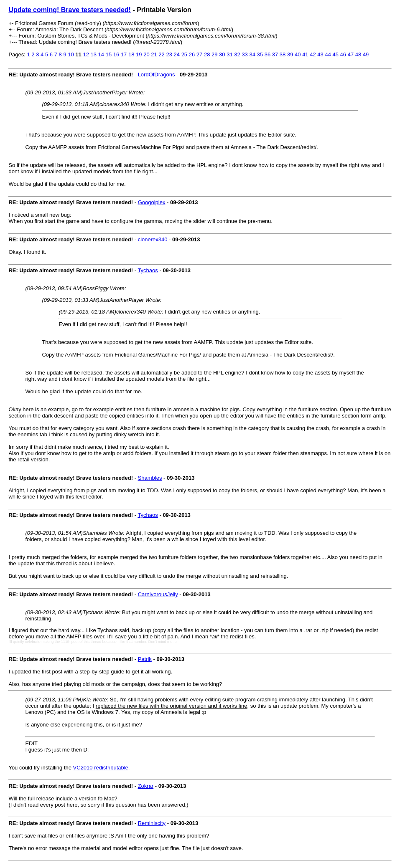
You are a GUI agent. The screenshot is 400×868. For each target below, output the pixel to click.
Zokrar (146, 786)
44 (328, 54)
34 (252, 54)
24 (177, 54)
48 (358, 54)
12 (86, 54)
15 (109, 54)
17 (124, 54)
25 (184, 54)
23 (169, 54)
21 (154, 54)
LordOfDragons (157, 75)
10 (71, 54)
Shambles (150, 478)
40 (298, 54)
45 (336, 54)
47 (351, 54)
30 (222, 54)
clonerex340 (153, 239)
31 (229, 54)
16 (116, 54)
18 (131, 54)
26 (192, 54)
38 (283, 54)
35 (260, 54)
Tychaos (148, 270)
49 (366, 54)
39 (290, 54)
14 (101, 54)
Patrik (145, 659)
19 (139, 54)
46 (343, 54)
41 (305, 54)
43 (320, 54)
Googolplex (152, 202)
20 (146, 54)
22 (161, 54)
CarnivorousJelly (158, 594)
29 (214, 54)
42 (313, 54)
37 (275, 54)
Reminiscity (152, 823)
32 (237, 54)
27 (199, 54)
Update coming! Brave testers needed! (70, 10)
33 (245, 54)
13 (94, 54)
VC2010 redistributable (101, 768)
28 (207, 54)
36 (268, 54)
